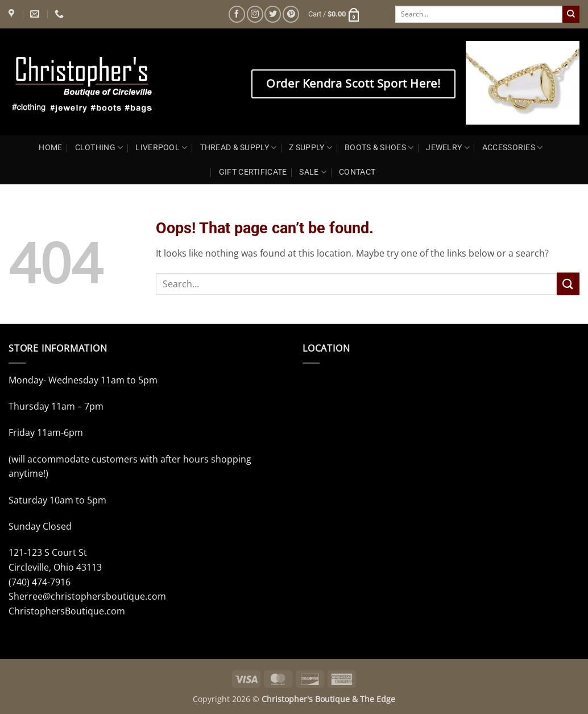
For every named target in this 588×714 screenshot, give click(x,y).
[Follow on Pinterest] (291, 14)
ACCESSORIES (513, 148)
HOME (50, 148)
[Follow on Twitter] (273, 14)
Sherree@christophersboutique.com (87, 596)
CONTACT (357, 172)
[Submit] (571, 14)
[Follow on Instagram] (255, 14)
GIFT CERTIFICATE (253, 172)
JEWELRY (448, 148)
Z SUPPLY (310, 148)
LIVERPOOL (161, 148)
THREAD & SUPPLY (239, 148)
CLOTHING (99, 148)
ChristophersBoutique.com (67, 611)
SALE (313, 172)
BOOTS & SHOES (379, 148)
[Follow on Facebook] (237, 14)
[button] (334, 14)
